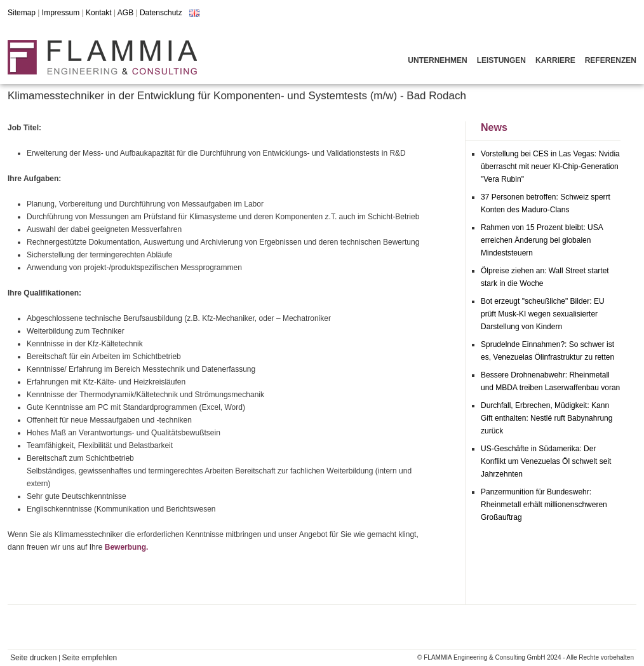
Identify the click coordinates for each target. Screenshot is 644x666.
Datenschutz (161, 13)
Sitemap (22, 13)
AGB (125, 13)
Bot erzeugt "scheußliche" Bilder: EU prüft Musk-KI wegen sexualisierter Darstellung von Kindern (543, 314)
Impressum (61, 13)
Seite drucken (33, 658)
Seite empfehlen (90, 658)
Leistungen (501, 60)
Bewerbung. (127, 547)
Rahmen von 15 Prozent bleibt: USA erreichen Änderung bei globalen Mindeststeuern (542, 240)
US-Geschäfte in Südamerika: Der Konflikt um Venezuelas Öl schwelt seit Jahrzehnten (546, 461)
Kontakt (99, 13)
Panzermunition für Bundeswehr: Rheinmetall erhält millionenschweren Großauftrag (544, 505)
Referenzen (611, 60)
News (494, 127)
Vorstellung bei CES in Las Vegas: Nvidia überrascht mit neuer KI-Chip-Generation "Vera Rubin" (550, 166)
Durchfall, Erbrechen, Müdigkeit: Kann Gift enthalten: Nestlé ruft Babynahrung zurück (547, 418)
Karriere (555, 60)
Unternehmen (437, 60)
